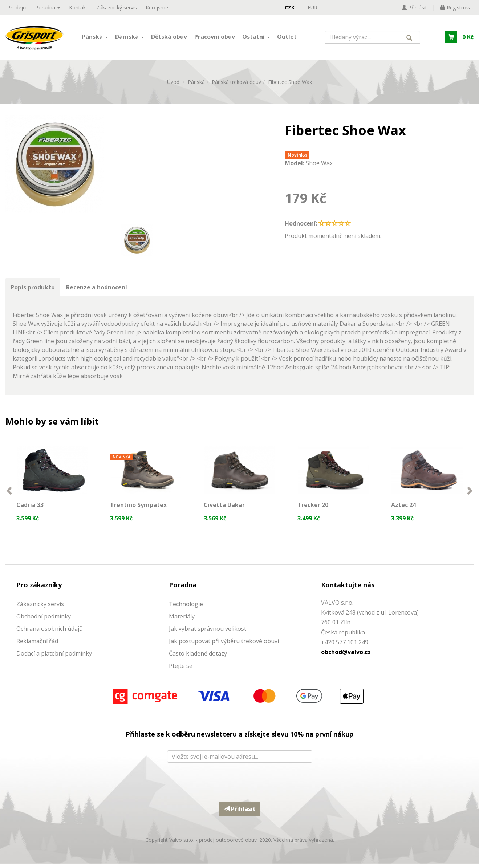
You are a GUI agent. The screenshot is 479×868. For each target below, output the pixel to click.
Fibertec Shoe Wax (290, 84)
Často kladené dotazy (198, 658)
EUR (312, 7)
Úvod (173, 84)
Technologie (186, 608)
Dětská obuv (169, 37)
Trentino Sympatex (139, 508)
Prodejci (17, 7)
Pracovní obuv (215, 37)
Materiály (182, 621)
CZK (290, 7)
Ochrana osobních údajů (50, 633)
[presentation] (239, 785)
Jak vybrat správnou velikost (208, 633)
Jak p (176, 645)
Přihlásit (240, 813)
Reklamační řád (37, 645)
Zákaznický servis (117, 7)
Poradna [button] (48, 7)
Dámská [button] (129, 37)
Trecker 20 (313, 508)
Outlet (287, 37)
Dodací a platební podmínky (54, 658)
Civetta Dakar (225, 508)
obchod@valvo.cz (346, 656)
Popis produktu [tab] (33, 289)
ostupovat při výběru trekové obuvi (231, 645)
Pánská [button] (95, 37)
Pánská (196, 84)
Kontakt (78, 7)
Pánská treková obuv (236, 84)
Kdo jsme (157, 7)
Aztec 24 (404, 508)
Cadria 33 (30, 508)
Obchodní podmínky (44, 621)
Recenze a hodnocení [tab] (97, 289)
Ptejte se (181, 670)
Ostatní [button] (256, 37)
